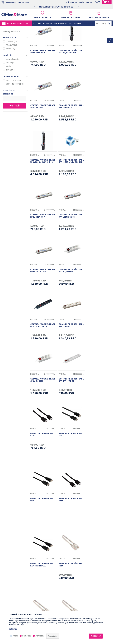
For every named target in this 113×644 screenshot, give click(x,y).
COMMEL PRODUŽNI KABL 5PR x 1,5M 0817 (40, 185)
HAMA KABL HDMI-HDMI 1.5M (97, 293)
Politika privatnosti (66, 543)
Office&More (7, 29)
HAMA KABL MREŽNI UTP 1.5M (70, 411)
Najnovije (10, 89)
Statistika (27, 636)
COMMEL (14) (11, 68)
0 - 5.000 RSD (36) (13, 107)
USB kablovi (11, 48)
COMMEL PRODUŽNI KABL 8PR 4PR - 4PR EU (68, 293)
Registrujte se (85, 2)
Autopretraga (73, 34)
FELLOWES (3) (12, 71)
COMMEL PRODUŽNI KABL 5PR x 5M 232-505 (96, 185)
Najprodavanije (12, 86)
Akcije (8, 93)
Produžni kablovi (14, 41)
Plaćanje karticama (66, 561)
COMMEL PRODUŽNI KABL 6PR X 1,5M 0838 (40, 239)
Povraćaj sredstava (67, 571)
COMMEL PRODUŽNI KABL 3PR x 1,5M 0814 (40, 77)
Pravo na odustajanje (67, 575)
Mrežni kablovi (12, 51)
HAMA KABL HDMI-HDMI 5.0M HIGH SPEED (42, 411)
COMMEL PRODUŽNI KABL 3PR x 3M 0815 (95, 77)
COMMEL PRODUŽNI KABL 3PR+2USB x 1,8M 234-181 (68, 132)
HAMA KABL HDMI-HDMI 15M (69, 347)
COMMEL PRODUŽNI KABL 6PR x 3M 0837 (95, 239)
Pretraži (14, 132)
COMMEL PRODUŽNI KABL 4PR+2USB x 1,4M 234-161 (96, 132)
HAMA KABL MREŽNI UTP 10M (97, 411)
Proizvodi (19, 29)
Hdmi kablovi (11, 44)
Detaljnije (13, 629)
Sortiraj (88, 34)
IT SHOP (29, 29)
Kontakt (35, 549)
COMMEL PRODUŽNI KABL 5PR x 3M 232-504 (68, 185)
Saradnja (36, 544)
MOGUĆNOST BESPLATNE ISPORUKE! (56, 7)
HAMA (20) (10, 75)
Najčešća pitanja (39, 553)
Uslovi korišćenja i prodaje (66, 537)
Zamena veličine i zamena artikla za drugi (68, 582)
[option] (56, 7)
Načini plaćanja (65, 557)
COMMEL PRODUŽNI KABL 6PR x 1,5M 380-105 (69, 239)
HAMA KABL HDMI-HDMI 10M (42, 347)
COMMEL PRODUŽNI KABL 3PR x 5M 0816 (40, 131)
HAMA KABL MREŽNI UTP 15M (42, 476)
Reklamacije (63, 566)
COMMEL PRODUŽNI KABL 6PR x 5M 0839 (40, 293)
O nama (35, 535)
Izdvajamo (10, 96)
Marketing (40, 636)
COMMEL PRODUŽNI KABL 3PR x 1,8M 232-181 (69, 77)
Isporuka (62, 552)
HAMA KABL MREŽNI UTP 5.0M (97, 476)
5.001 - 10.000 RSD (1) (15, 110)
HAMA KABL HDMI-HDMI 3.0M (97, 347)
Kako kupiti (63, 548)
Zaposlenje (37, 539)
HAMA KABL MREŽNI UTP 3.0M (70, 476)
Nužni (15, 636)
